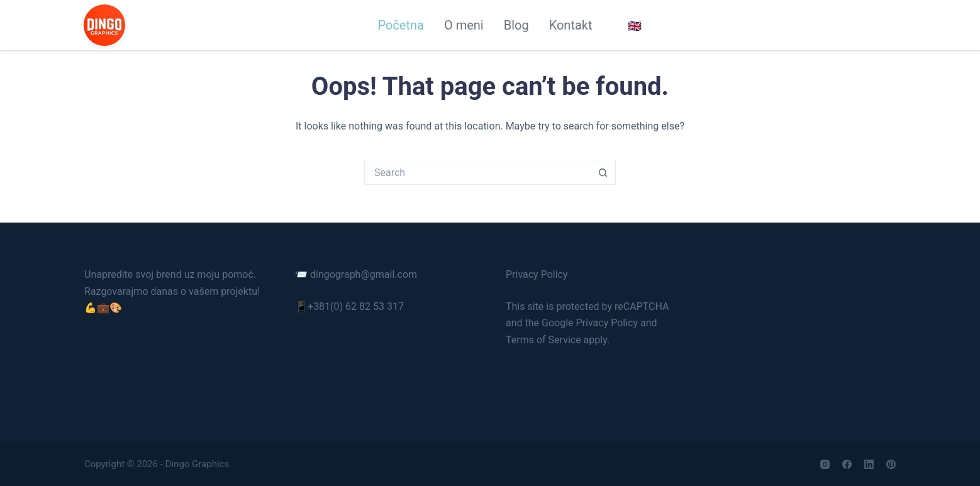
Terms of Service (543, 340)
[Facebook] (847, 464)
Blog (516, 25)
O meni (464, 25)
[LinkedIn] (869, 464)
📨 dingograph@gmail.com (356, 274)
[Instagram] (825, 464)
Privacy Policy (537, 274)
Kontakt (571, 25)
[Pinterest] (891, 464)
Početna (400, 25)
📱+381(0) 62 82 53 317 (349, 307)
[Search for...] (477, 172)
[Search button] (603, 172)
